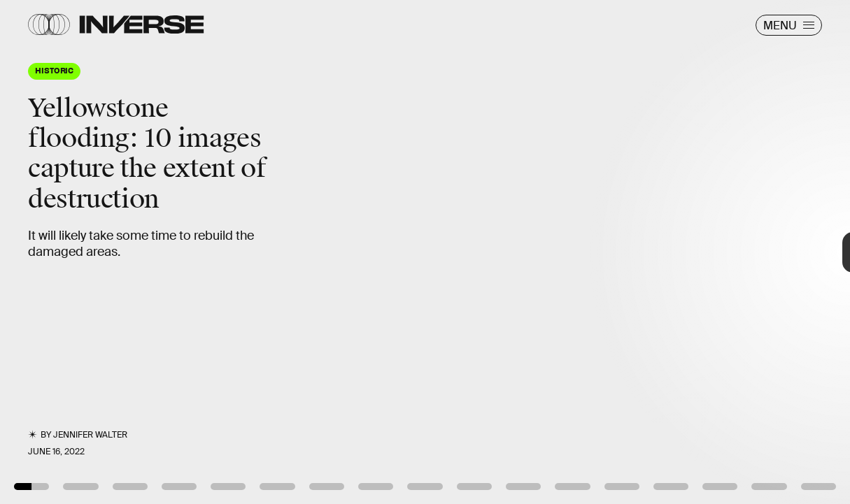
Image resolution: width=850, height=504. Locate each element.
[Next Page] (565, 252)
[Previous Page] (140, 252)
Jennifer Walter (90, 435)
